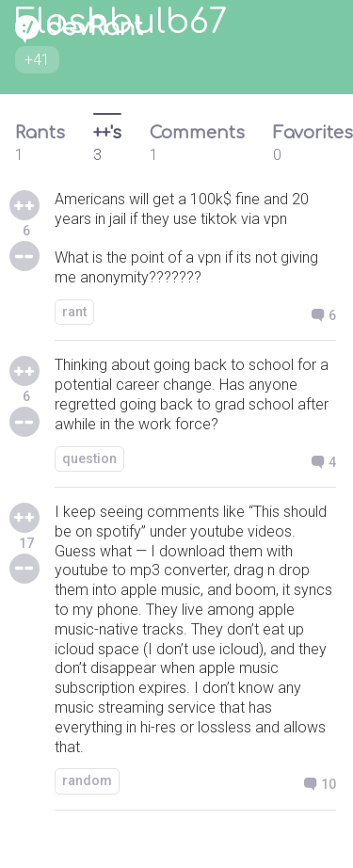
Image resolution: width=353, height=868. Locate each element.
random (87, 780)
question (89, 458)
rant (74, 312)
